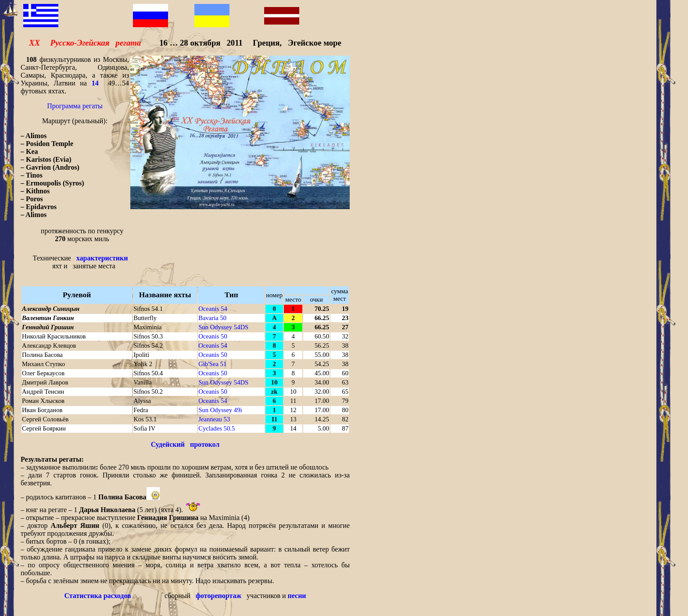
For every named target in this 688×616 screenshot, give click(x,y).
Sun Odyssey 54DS (223, 327)
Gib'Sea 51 (212, 364)
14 (95, 83)
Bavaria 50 (212, 318)
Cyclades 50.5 (217, 428)
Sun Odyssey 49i (220, 410)
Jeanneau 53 (214, 419)
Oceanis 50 (213, 336)
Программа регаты (75, 106)
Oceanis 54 (213, 309)
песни (297, 596)
